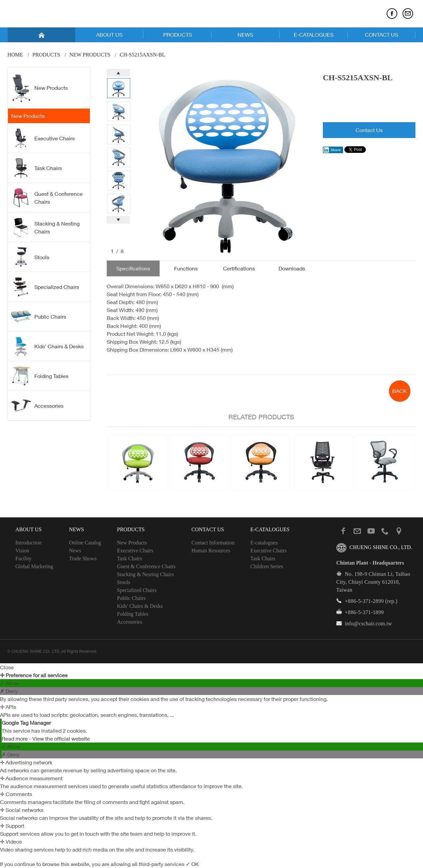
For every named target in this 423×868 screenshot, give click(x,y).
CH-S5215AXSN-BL (142, 55)
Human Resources (211, 551)
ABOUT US (109, 35)
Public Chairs (39, 316)
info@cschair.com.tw (369, 624)
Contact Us (369, 130)
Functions (186, 268)
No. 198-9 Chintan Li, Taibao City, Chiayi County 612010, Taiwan (373, 582)
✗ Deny (9, 691)
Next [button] (118, 220)
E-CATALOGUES (314, 35)
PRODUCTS (178, 35)
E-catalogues (264, 543)
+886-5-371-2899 (365, 601)
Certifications (239, 268)
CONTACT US (382, 35)
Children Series (267, 566)
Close (7, 667)
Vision (22, 551)
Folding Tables (40, 376)
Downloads (292, 268)
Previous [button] (118, 73)
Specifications (133, 268)
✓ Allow (9, 683)
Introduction (29, 543)
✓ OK (192, 864)
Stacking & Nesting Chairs (45, 227)
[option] (227, 161)
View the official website (61, 739)
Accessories (37, 405)
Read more (15, 739)
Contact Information (213, 543)
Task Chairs (37, 168)
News (75, 551)
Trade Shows (83, 558)
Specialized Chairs (45, 287)
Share (332, 150)
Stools (30, 257)
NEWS (245, 35)
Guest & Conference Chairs (47, 198)
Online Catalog (85, 543)
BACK (400, 391)
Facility (24, 558)
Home (15, 55)
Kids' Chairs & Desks (47, 346)
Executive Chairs (43, 138)
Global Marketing (34, 566)
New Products (90, 55)
